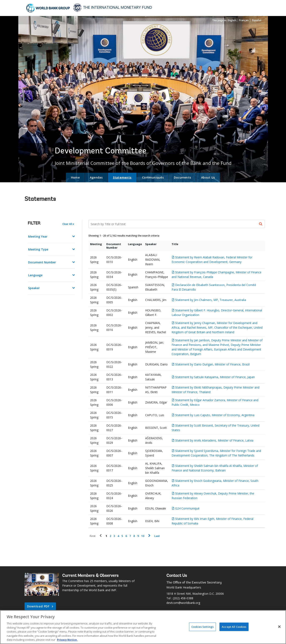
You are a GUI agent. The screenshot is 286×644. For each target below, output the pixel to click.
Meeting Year (38, 236)
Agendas (96, 177)
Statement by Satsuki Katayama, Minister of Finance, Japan (215, 377)
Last (157, 536)
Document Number (42, 262)
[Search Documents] (177, 224)
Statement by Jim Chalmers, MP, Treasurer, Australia (211, 300)
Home (75, 177)
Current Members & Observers (90, 576)
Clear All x (68, 224)
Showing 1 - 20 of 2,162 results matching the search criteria (124, 236)
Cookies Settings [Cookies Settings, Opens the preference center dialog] (202, 627)
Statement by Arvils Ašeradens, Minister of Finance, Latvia (214, 440)
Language (35, 275)
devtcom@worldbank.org (183, 603)
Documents (182, 177)
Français (244, 20)
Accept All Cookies (234, 627)
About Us (208, 177)
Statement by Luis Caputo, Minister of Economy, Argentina (215, 415)
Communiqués (153, 177)
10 (143, 536)
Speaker (34, 288)
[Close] (279, 627)
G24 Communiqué (187, 508)
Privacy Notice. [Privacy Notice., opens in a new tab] (67, 640)
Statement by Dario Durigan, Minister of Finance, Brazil (212, 364)
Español (257, 20)
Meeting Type (38, 249)
